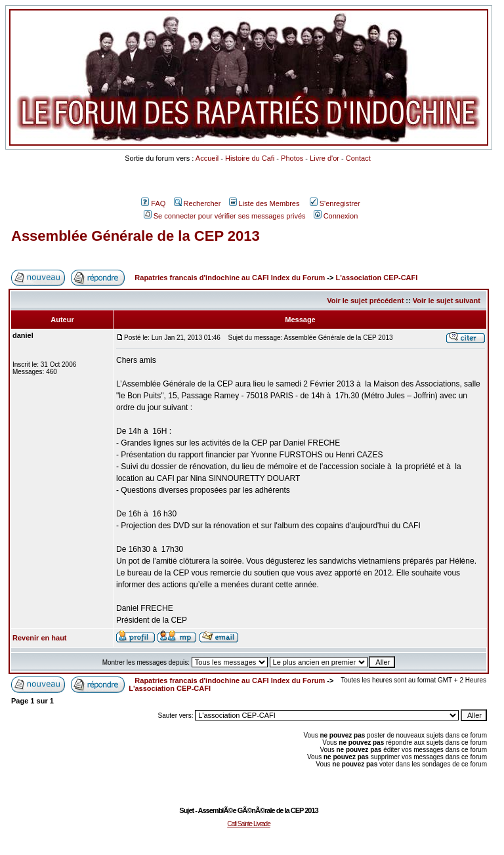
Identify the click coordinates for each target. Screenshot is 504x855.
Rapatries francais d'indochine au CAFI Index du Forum (230, 278)
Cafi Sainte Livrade (249, 824)
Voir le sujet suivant (447, 301)
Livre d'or (325, 158)
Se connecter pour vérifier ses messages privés (225, 216)
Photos (292, 158)
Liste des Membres (264, 203)
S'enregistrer (335, 203)
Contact (358, 158)
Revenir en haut (40, 638)
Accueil (207, 158)
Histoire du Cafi (250, 158)
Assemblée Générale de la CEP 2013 (136, 236)
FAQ (153, 203)
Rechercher (198, 203)
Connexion (336, 216)
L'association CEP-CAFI (376, 278)
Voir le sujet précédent (365, 301)
